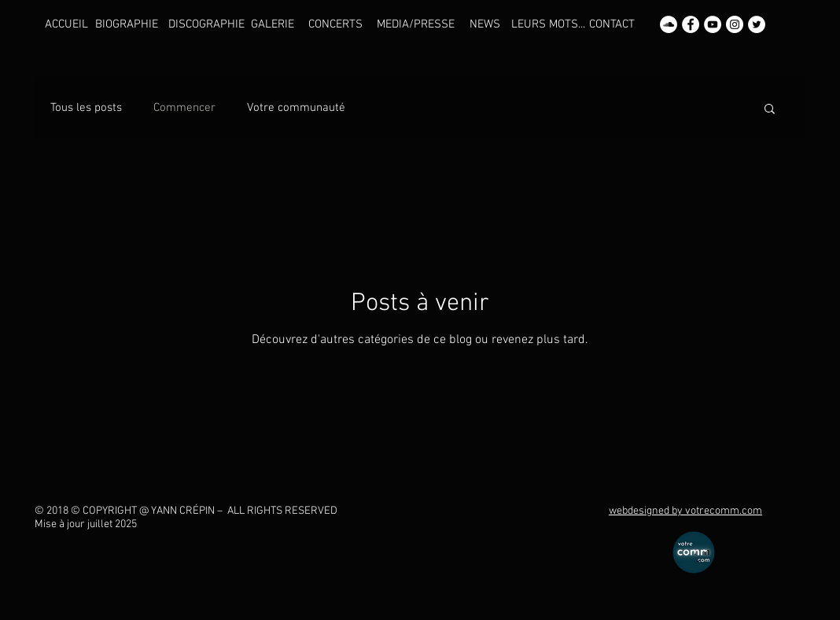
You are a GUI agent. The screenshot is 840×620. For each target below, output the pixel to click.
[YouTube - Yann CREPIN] (713, 24)
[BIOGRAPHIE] (127, 24)
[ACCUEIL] (66, 24)
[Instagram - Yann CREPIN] (735, 24)
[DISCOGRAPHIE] (206, 24)
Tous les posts (86, 108)
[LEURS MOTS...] (548, 24)
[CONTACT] (612, 24)
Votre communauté (296, 108)
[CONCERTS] (335, 24)
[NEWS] (485, 24)
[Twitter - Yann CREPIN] (757, 24)
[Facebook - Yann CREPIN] (691, 24)
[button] (770, 110)
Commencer (184, 108)
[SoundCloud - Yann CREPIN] (669, 24)
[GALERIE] (273, 24)
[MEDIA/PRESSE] (416, 24)
